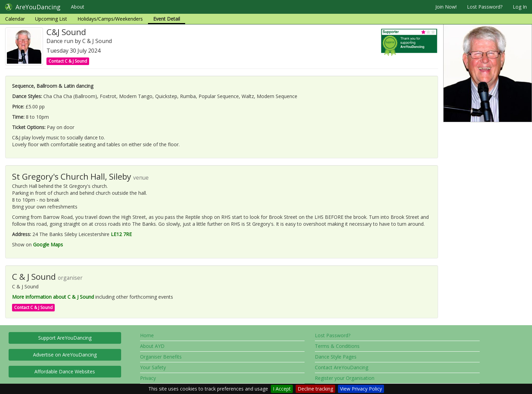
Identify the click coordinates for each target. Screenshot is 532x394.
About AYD (152, 346)
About (78, 7)
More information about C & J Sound (53, 297)
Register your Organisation (345, 378)
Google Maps (48, 244)
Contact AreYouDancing (342, 367)
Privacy (148, 378)
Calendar (15, 19)
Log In (520, 7)
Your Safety (153, 367)
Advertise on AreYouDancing (65, 355)
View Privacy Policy (361, 389)
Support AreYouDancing (65, 338)
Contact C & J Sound (68, 61)
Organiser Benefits (161, 357)
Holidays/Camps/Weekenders (110, 19)
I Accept (282, 389)
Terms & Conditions (337, 346)
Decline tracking (315, 389)
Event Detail (167, 19)
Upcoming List (51, 19)
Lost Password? (485, 7)
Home (147, 335)
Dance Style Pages (336, 357)
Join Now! (446, 7)
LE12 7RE (121, 234)
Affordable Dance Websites (65, 371)
